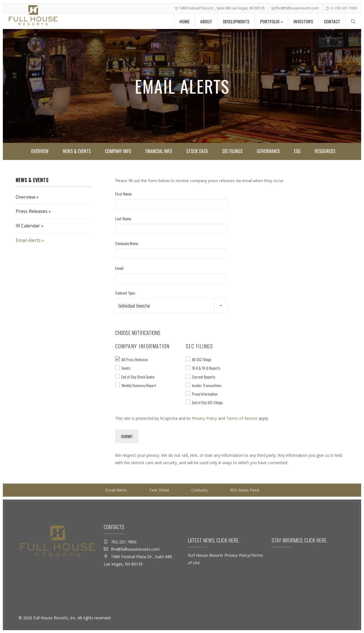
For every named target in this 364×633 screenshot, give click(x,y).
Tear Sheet (159, 490)
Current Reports (204, 377)
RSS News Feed (245, 490)
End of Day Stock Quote (138, 377)
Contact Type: (125, 293)
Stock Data (197, 151)
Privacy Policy (204, 418)
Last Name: (123, 218)
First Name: (124, 194)
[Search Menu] (353, 21)
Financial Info (159, 151)
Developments (235, 21)
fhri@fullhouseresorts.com (297, 8)
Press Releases (32, 211)
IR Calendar (28, 226)
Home (182, 21)
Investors (303, 21)
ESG (297, 151)
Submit (127, 436)
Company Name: (127, 243)
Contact (332, 21)
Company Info (118, 151)
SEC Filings (232, 151)
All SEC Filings (202, 359)
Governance (268, 151)
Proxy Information (205, 394)
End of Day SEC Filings (207, 402)
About (204, 21)
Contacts (200, 490)
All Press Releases (135, 359)
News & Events (77, 151)
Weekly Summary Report (139, 385)
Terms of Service (242, 418)
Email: (120, 268)
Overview (40, 151)
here (233, 540)
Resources (325, 151)
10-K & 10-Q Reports (206, 368)
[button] (171, 306)
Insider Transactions (207, 385)
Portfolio (269, 21)
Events (126, 368)
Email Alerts (28, 240)
